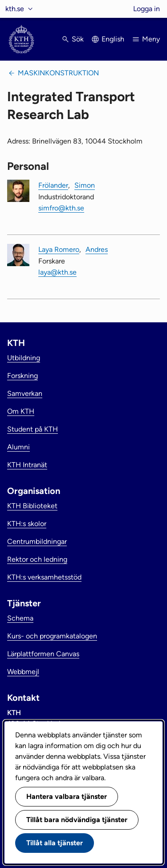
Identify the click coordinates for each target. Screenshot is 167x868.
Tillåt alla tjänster (55, 843)
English (113, 39)
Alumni (18, 447)
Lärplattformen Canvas (43, 654)
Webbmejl (23, 672)
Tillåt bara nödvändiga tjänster (77, 820)
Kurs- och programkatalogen (52, 636)
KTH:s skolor (27, 524)
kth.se (15, 9)
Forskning (22, 376)
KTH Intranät (27, 465)
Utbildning (24, 358)
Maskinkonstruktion (58, 73)
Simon (85, 185)
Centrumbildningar (37, 541)
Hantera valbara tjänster (67, 796)
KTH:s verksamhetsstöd (44, 577)
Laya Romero (59, 249)
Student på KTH (33, 429)
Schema (20, 618)
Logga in (147, 9)
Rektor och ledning (37, 559)
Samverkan (25, 393)
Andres (97, 249)
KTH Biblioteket (32, 506)
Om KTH (21, 411)
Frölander (53, 185)
